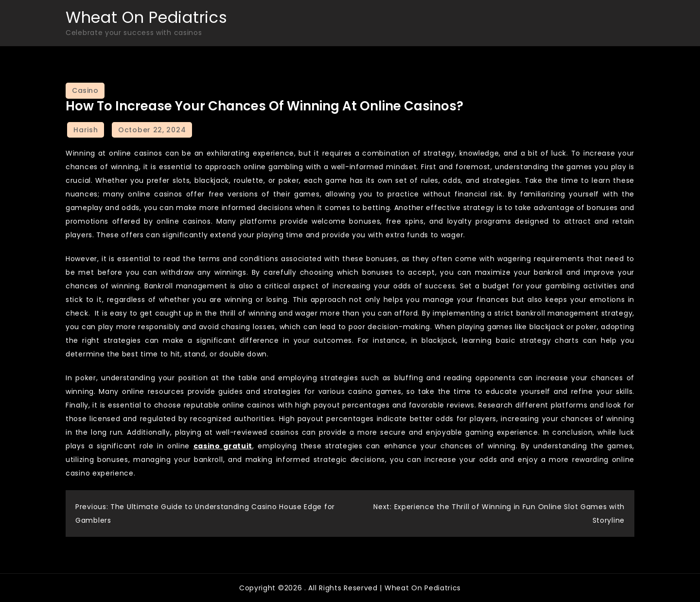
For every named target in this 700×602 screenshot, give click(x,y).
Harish (86, 130)
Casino (85, 90)
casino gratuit (223, 446)
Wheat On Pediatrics (146, 17)
